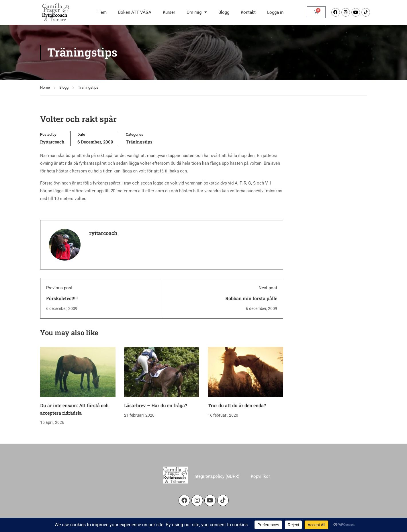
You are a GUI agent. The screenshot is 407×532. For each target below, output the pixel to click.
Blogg (224, 12)
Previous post (59, 288)
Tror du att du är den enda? (237, 405)
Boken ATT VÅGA (135, 12)
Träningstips (88, 87)
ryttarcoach (52, 142)
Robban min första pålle (251, 298)
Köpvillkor (260, 476)
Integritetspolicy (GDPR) (216, 476)
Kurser (169, 12)
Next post (268, 288)
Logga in (275, 12)
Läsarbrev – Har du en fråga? (156, 405)
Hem (102, 12)
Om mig (197, 12)
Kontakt (248, 12)
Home (45, 87)
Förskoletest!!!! (62, 298)
